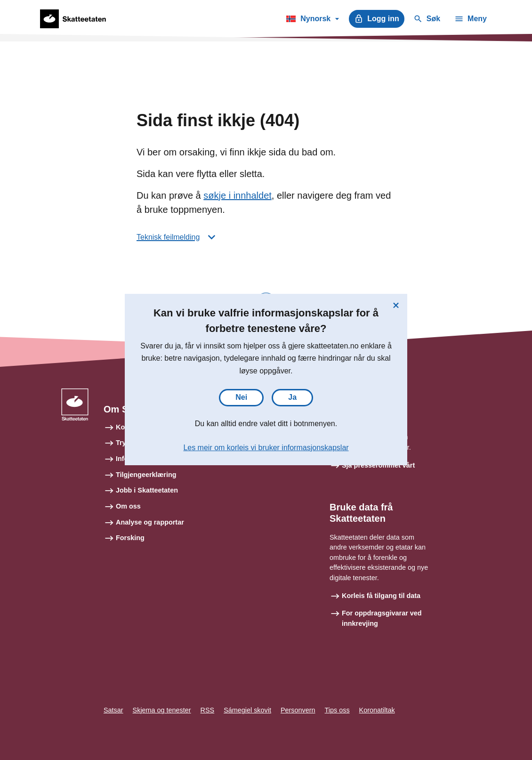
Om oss (128, 506)
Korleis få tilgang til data (381, 596)
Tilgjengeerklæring (146, 475)
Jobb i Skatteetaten (147, 490)
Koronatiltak (377, 710)
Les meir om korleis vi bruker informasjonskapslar (266, 448)
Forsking (130, 538)
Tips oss (337, 710)
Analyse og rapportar (150, 522)
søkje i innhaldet (238, 195)
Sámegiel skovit (247, 710)
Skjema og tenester (162, 710)
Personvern (298, 710)
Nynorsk (312, 20)
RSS (208, 710)
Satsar (113, 710)
